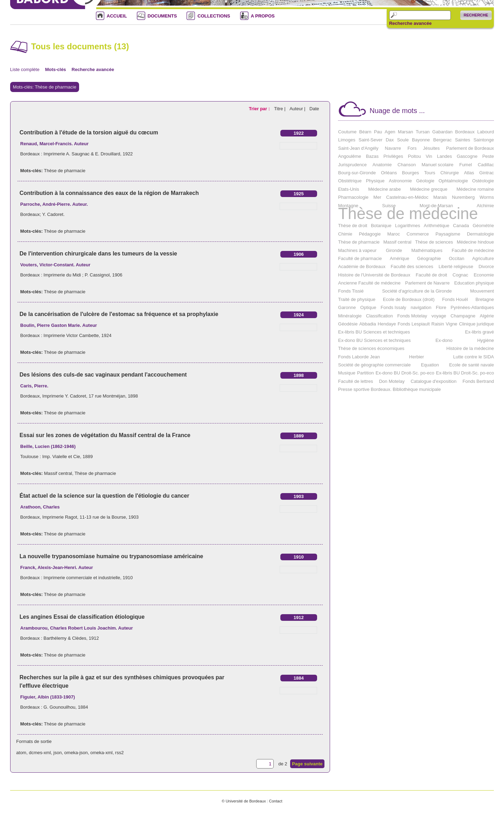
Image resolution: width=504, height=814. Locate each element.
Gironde (394, 250)
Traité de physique (357, 299)
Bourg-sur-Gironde (357, 173)
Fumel (465, 165)
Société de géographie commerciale (374, 365)
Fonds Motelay (412, 316)
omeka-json (76, 753)
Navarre (393, 148)
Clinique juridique (476, 324)
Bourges (411, 173)
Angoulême (350, 156)
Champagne (463, 316)
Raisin (438, 324)
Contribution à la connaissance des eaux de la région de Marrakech (109, 193)
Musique (347, 373)
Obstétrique (350, 181)
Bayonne (421, 140)
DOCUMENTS (162, 16)
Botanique (381, 226)
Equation (430, 365)
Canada (461, 226)
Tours (430, 173)
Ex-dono (444, 340)
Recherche (476, 15)
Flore (441, 307)
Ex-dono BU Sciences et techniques (374, 340)
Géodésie (348, 324)
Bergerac (443, 140)
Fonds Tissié (351, 291)
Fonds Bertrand (478, 381)
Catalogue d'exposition (433, 381)
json (58, 753)
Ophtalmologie (453, 181)
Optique (368, 307)
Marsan (405, 132)
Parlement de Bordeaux (470, 148)
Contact (275, 801)
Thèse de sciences (434, 242)
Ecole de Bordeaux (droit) (409, 299)
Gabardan (442, 132)
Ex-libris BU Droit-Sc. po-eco (465, 373)
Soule (403, 140)
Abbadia (368, 324)
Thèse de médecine (408, 214)
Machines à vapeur (357, 250)
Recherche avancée (410, 23)
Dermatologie (480, 234)
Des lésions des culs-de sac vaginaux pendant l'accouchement (103, 375)
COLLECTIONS (214, 16)
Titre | (280, 109)
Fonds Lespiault (414, 324)
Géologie (425, 181)
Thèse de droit (353, 226)
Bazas (372, 156)
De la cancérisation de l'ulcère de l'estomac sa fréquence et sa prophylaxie (119, 314)
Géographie (429, 258)
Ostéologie (483, 181)
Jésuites (432, 148)
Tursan (423, 132)
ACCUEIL (117, 16)
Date (314, 109)
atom (21, 753)
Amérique (400, 258)
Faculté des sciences (412, 266)
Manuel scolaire (438, 165)
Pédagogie (370, 234)
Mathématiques (427, 250)
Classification (380, 316)
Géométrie (483, 226)
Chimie (345, 234)
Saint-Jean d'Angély (358, 148)
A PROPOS (263, 16)
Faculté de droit (432, 275)
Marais (440, 197)
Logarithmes (408, 226)
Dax (390, 140)
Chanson (407, 165)
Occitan (456, 258)
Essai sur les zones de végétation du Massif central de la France (105, 435)
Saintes (463, 140)
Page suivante (307, 764)
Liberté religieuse (456, 266)
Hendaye (387, 324)
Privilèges (393, 156)
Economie (484, 275)
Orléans (389, 173)
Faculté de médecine (473, 250)
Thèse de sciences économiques (371, 348)
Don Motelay (392, 381)
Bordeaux (465, 132)
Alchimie (485, 206)
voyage (439, 316)
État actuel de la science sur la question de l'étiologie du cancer (104, 496)
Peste (488, 156)
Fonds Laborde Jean (359, 357)
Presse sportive (354, 389)
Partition (365, 373)
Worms (487, 197)
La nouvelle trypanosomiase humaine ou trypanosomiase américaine (111, 556)
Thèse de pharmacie (65, 171)
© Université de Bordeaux (244, 801)
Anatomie (382, 165)
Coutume (347, 132)
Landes (445, 156)
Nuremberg (463, 197)
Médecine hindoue (475, 242)
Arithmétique (437, 226)
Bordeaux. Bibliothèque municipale (406, 389)
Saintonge (484, 140)
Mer (377, 197)
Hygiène (485, 340)
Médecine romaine (475, 189)
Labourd (485, 132)
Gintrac (486, 173)
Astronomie (400, 181)
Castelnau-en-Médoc (407, 197)
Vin (429, 156)
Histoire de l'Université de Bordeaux (374, 275)
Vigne (452, 324)
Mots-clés (56, 69)
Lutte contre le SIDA (474, 357)
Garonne (347, 307)
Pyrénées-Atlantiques (472, 307)
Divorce (486, 266)
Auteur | (298, 109)
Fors (412, 148)
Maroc (394, 234)
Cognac (460, 275)
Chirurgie (450, 173)
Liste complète (25, 69)
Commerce (418, 234)
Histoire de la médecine (470, 348)
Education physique (474, 283)
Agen (390, 132)
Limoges (347, 140)
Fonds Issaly (394, 307)
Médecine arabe (384, 189)
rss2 (120, 753)
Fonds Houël (455, 299)
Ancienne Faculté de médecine (369, 283)
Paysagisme (448, 234)
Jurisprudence (352, 165)
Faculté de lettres (356, 381)
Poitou (415, 156)
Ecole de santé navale (471, 365)
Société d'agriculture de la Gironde (417, 291)
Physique (375, 181)
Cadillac (486, 165)
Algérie (487, 316)
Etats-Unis (349, 189)
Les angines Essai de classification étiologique (82, 617)
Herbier (417, 357)
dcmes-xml (40, 753)
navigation (421, 307)
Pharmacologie (353, 197)
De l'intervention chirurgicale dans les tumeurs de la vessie (98, 254)
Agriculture (483, 258)
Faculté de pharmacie (360, 258)
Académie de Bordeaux (362, 266)
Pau (378, 132)
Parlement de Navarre (428, 283)
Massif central (58, 473)
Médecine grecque (429, 189)
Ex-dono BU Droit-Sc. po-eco (405, 373)
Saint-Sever (371, 140)
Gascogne (467, 156)
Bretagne (485, 299)
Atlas (469, 173)
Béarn (365, 132)
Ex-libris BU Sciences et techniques (374, 332)
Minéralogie (350, 316)
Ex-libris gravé (479, 332)
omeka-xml (101, 753)
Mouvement (482, 291)
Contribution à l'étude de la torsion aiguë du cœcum (89, 132)
